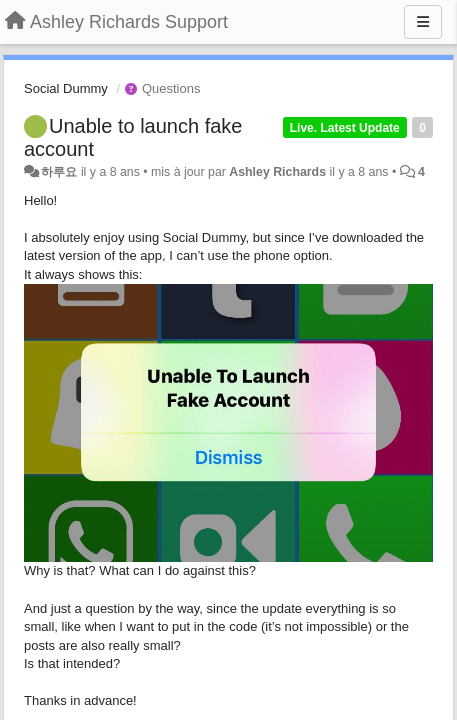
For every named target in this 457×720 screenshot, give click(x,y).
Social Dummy (66, 88)
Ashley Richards (277, 172)
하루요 (59, 172)
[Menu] (423, 22)
